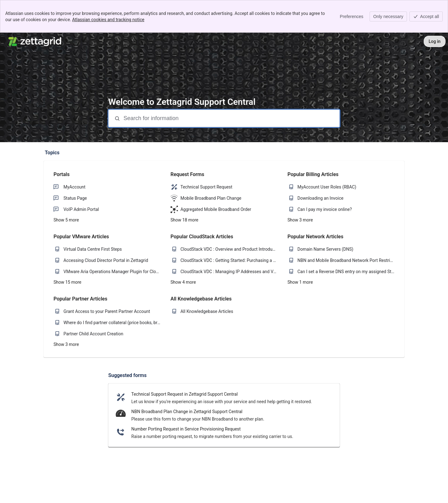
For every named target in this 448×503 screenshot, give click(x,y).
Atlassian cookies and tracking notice (108, 20)
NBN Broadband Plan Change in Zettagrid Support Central (187, 412)
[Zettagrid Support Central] (35, 41)
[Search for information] (231, 118)
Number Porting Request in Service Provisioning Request (186, 429)
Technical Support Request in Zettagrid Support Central (184, 394)
